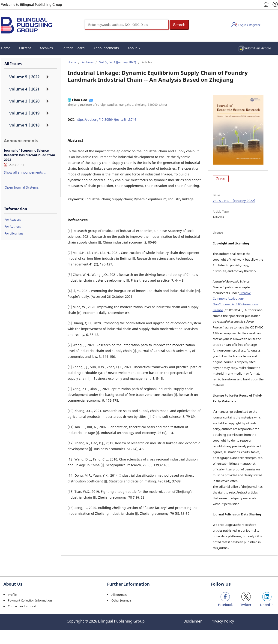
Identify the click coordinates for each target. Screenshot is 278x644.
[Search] (127, 25)
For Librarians (14, 233)
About (133, 48)
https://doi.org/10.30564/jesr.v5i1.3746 (106, 119)
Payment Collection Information (30, 600)
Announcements (106, 48)
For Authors (13, 226)
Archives (46, 48)
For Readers (13, 220)
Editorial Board (73, 48)
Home (72, 62)
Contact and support (22, 606)
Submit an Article (258, 48)
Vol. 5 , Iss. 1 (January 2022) (118, 62)
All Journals (119, 595)
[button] (179, 25)
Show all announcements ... (25, 172)
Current (25, 48)
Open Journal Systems (22, 187)
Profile (12, 595)
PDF (222, 179)
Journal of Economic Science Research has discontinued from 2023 (30, 155)
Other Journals (121, 600)
